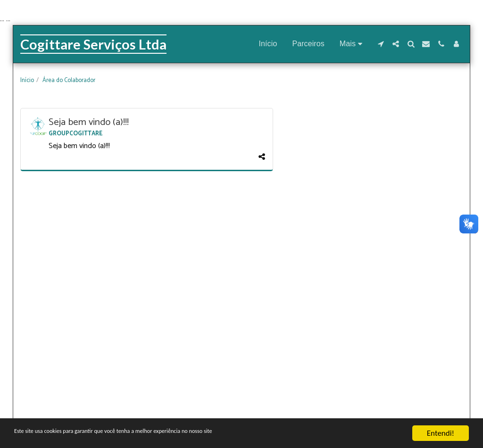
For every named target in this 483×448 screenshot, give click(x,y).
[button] (381, 44)
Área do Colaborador (69, 80)
